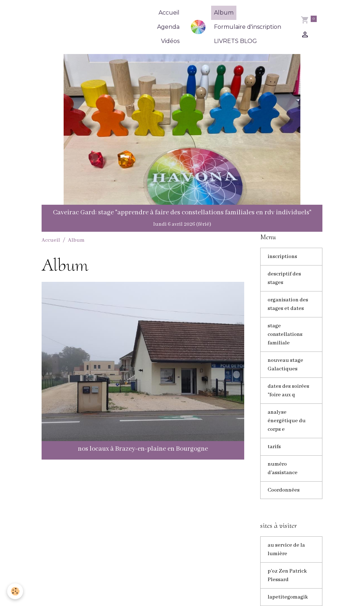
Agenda (168, 27)
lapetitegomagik (288, 597)
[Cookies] (15, 591)
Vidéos (170, 41)
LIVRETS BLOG (235, 41)
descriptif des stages (284, 278)
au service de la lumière (286, 549)
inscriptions (282, 257)
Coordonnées (284, 490)
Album (224, 13)
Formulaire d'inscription (248, 27)
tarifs (274, 447)
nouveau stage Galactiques (285, 365)
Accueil (169, 13)
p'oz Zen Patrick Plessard (287, 575)
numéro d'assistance (283, 468)
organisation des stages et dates (288, 304)
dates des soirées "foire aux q (288, 391)
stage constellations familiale (285, 334)
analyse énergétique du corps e (287, 421)
